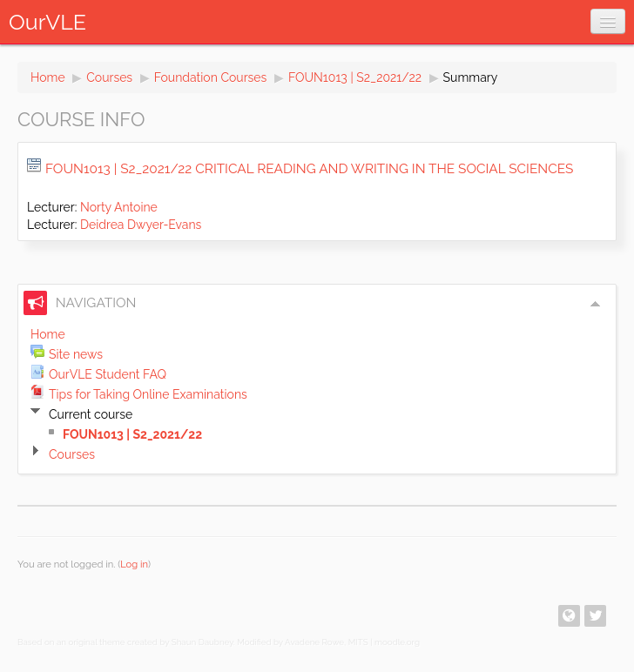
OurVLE (47, 22)
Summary (471, 77)
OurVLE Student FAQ (108, 374)
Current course (91, 414)
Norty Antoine (119, 207)
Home (48, 77)
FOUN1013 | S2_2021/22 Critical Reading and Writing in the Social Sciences (309, 169)
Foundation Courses (211, 77)
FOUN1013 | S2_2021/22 (355, 77)
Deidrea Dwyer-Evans (141, 225)
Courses (109, 77)
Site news (76, 354)
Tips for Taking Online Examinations (148, 394)
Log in (134, 564)
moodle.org (397, 642)
